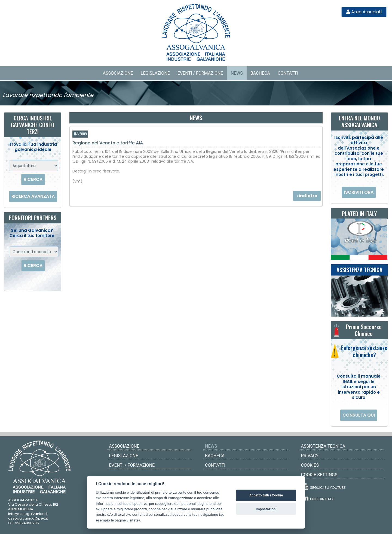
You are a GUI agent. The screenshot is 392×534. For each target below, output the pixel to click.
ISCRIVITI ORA (359, 192)
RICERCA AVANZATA (33, 196)
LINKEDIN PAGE (318, 498)
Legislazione (155, 73)
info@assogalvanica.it (28, 514)
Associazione (118, 73)
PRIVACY (310, 456)
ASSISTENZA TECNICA (323, 446)
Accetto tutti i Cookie (266, 495)
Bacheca (260, 73)
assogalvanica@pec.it (28, 518)
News (237, 73)
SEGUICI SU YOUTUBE (324, 486)
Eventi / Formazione (200, 73)
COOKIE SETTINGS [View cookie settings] (319, 475)
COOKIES (310, 465)
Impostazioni (266, 509)
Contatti (288, 73)
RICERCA (33, 179)
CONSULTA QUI (359, 415)
